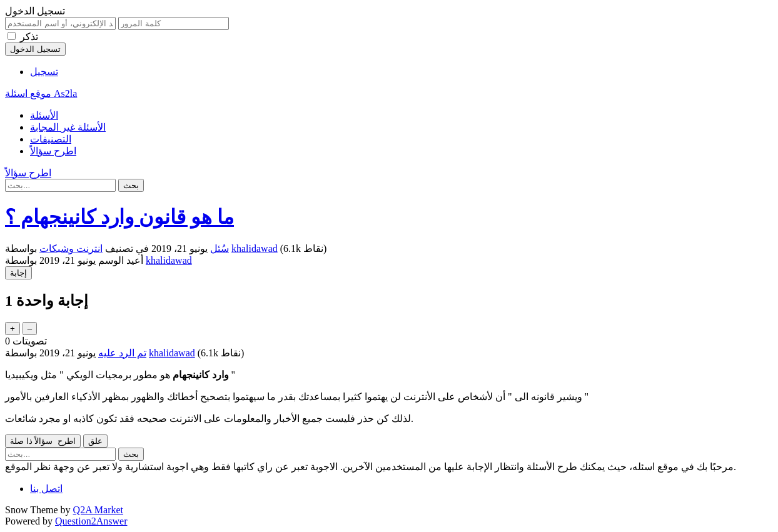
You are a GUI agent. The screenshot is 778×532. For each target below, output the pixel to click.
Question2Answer (91, 521)
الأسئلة (44, 115)
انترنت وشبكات (71, 248)
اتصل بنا (46, 489)
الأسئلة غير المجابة (68, 127)
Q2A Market (98, 510)
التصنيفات (51, 139)
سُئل (220, 248)
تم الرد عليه (122, 353)
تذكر (29, 37)
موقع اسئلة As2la (41, 93)
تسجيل (44, 72)
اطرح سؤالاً (53, 151)
